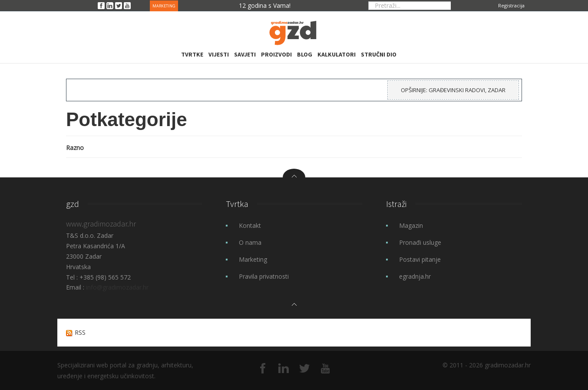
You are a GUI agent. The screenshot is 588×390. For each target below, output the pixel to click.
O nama (250, 242)
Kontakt (250, 225)
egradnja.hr (415, 276)
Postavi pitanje (420, 259)
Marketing (253, 259)
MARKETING (164, 6)
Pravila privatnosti (264, 276)
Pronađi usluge (420, 242)
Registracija (511, 5)
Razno (75, 148)
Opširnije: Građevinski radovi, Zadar (453, 90)
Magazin (411, 225)
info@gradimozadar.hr (117, 287)
